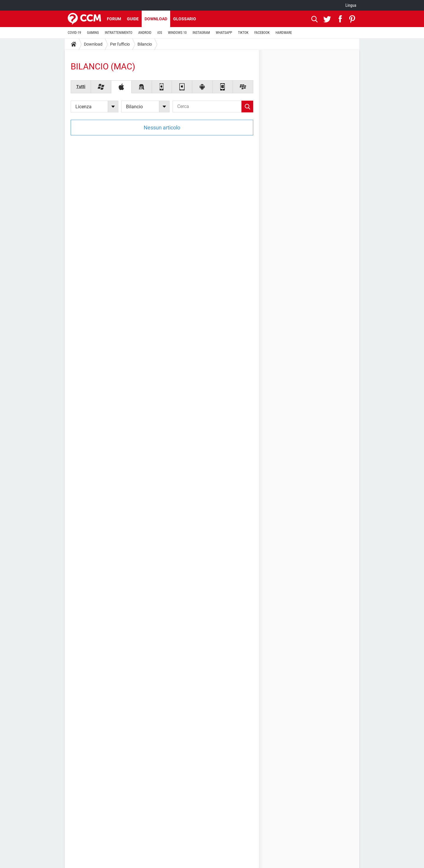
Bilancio (145, 44)
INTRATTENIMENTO (119, 33)
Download (156, 19)
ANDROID (145, 33)
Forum (114, 19)
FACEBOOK (262, 33)
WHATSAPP (224, 33)
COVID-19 (74, 33)
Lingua (351, 5)
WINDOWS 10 (177, 33)
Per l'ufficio (120, 44)
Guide (133, 19)
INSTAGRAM (201, 33)
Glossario (185, 19)
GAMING (93, 33)
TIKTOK (243, 33)
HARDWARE (284, 33)
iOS (160, 33)
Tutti (81, 87)
